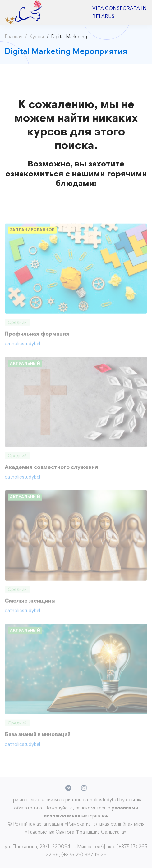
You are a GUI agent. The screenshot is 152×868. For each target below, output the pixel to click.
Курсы (37, 36)
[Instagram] (84, 788)
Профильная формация (37, 336)
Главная (14, 36)
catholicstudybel (22, 346)
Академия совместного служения (51, 469)
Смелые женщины (30, 603)
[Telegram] (68, 788)
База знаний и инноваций (38, 736)
